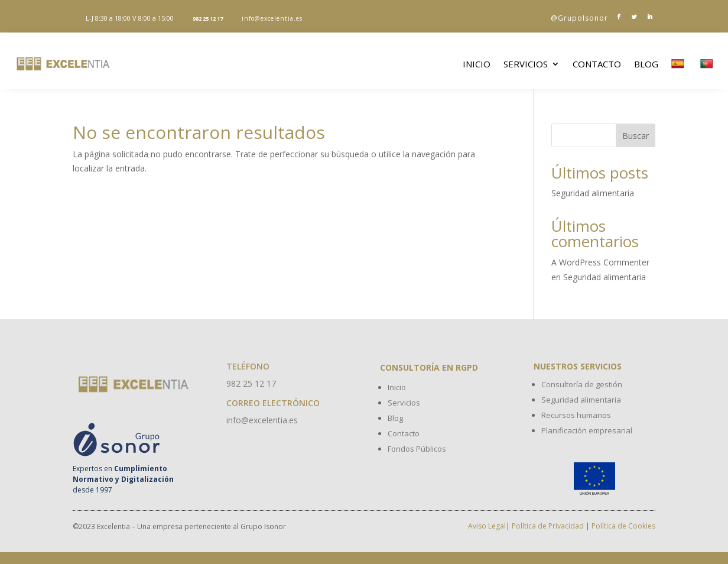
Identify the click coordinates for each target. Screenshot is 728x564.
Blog (646, 64)
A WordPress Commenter (600, 262)
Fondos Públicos (417, 449)
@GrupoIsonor (579, 18)
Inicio (477, 64)
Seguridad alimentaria (593, 193)
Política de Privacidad (548, 526)
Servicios (526, 64)
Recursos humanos (576, 415)
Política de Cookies (623, 526)
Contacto (597, 64)
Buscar (636, 136)
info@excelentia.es (272, 18)
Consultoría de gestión (582, 384)
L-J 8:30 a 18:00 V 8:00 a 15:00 (130, 18)
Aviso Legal (487, 526)
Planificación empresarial (587, 430)
